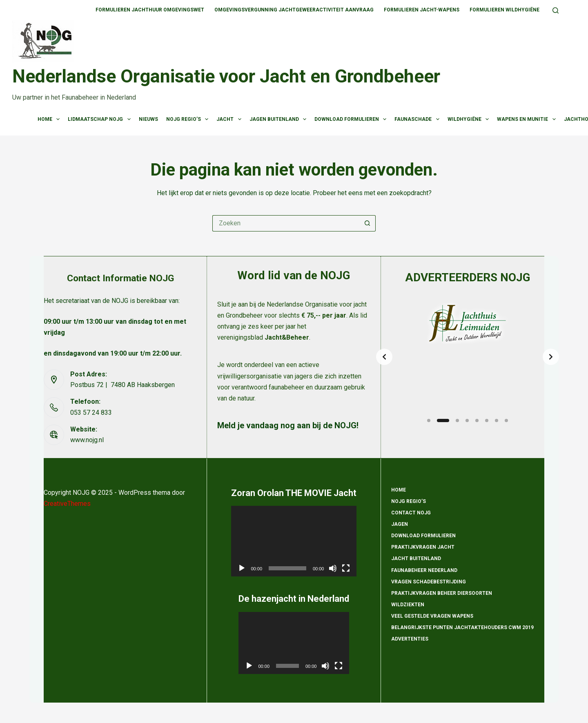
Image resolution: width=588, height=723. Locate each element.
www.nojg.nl (87, 440)
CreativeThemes (67, 504)
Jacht (230, 119)
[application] (294, 541)
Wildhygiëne (470, 119)
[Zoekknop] (367, 223)
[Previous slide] (384, 357)
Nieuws (148, 119)
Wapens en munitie (528, 119)
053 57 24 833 (91, 413)
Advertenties (410, 639)
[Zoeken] (556, 10)
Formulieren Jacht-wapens (422, 10)
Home (50, 119)
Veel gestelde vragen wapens (432, 616)
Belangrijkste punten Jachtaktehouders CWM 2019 (462, 627)
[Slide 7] (497, 420)
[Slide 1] (429, 420)
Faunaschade (418, 119)
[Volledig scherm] (346, 568)
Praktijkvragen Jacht (423, 547)
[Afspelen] (242, 568)
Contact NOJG (411, 513)
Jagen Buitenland (280, 119)
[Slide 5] (477, 420)
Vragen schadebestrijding (429, 582)
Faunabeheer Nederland (424, 570)
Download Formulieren (352, 119)
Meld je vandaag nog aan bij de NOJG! (288, 425)
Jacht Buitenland (416, 558)
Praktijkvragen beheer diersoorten (442, 593)
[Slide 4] (467, 420)
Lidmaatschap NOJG (101, 119)
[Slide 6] (487, 420)
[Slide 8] (506, 420)
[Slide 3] (457, 420)
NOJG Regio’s (189, 119)
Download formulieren (423, 536)
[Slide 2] (443, 420)
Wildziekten (408, 605)
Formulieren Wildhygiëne (504, 10)
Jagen (400, 524)
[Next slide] (551, 357)
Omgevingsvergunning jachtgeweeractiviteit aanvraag (294, 10)
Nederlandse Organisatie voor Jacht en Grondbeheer (226, 76)
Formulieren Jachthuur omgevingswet (150, 10)
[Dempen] (333, 568)
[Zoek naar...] (286, 223)
